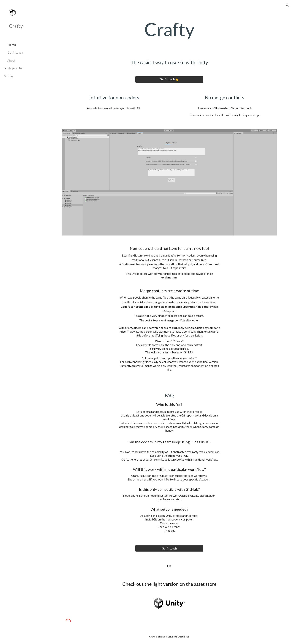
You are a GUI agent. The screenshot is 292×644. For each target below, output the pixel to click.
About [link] (11, 60)
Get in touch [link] (15, 52)
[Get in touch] (169, 548)
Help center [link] (15, 68)
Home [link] (12, 45)
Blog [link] (10, 76)
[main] (169, 29)
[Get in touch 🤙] (169, 79)
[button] (288, 5)
